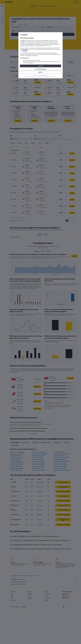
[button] (40, 66)
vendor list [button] (25, 51)
